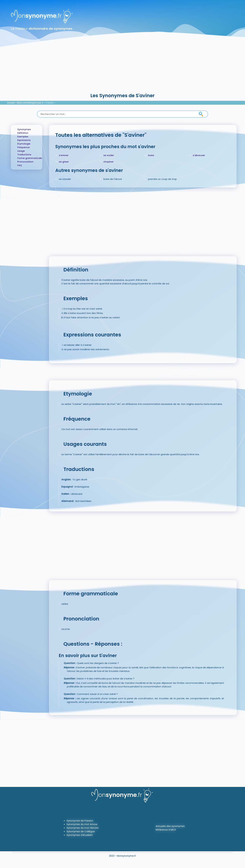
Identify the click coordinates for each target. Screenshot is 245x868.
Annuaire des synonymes (170, 826)
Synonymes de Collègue (81, 831)
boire (151, 155)
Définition (23, 133)
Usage (21, 151)
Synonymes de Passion (80, 821)
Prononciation (25, 162)
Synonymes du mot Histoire (83, 828)
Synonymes (24, 129)
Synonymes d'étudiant (80, 835)
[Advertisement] (122, 69)
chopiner (109, 162)
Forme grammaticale (30, 158)
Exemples (23, 136)
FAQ (20, 165)
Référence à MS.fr (166, 830)
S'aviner (50, 103)
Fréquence (24, 147)
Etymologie (24, 144)
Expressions (24, 140)
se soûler (109, 155)
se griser (64, 162)
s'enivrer (64, 155)
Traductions (24, 154)
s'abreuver (199, 155)
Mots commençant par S (30, 103)
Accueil (11, 103)
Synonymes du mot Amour (82, 824)
